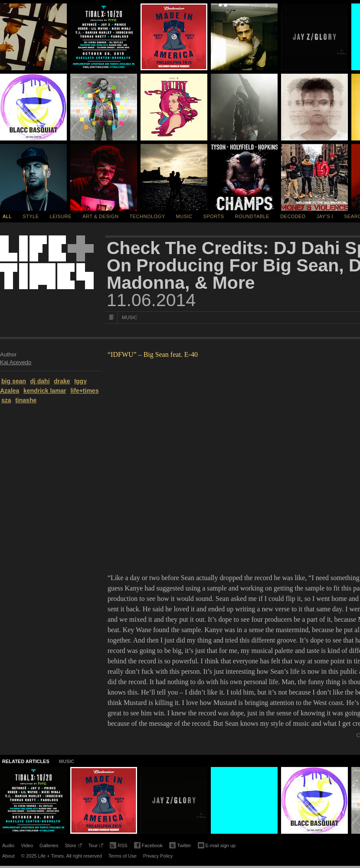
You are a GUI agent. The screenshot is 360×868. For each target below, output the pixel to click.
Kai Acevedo (16, 362)
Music (184, 216)
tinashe (26, 400)
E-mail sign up (217, 845)
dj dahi (40, 381)
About (8, 856)
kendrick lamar (45, 391)
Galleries (49, 845)
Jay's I (325, 216)
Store (73, 847)
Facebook (148, 846)
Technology (147, 216)
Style (31, 216)
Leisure (61, 216)
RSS (119, 845)
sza (6, 400)
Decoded (293, 216)
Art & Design (100, 216)
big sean (14, 381)
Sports (214, 216)
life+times (84, 391)
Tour (96, 847)
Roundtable (252, 216)
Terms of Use (123, 856)
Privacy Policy (158, 856)
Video (27, 845)
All (7, 216)
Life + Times (47, 262)
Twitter (180, 846)
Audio (8, 845)
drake (62, 381)
